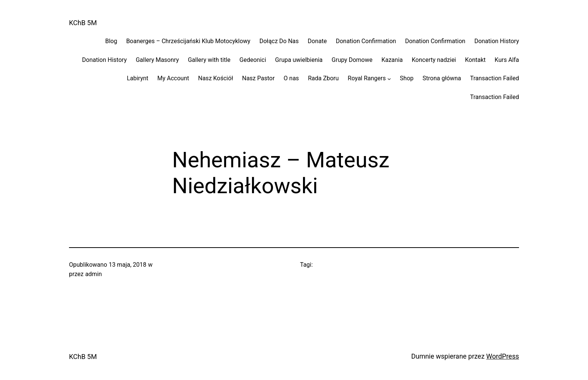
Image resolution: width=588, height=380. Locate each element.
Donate (317, 41)
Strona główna (442, 78)
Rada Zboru (323, 78)
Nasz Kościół (215, 78)
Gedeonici (253, 60)
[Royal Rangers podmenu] (389, 78)
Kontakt (475, 60)
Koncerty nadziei (434, 60)
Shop (406, 78)
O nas (291, 78)
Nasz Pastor (258, 78)
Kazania (392, 60)
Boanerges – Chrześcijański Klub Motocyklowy (188, 41)
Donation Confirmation (366, 41)
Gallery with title (209, 60)
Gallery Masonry (157, 60)
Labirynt (137, 78)
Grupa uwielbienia (299, 60)
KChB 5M (83, 23)
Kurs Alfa (507, 60)
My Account (173, 78)
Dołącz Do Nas (279, 41)
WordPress (503, 356)
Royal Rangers (367, 78)
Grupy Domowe (352, 60)
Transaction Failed (494, 78)
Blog (111, 41)
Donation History (497, 41)
